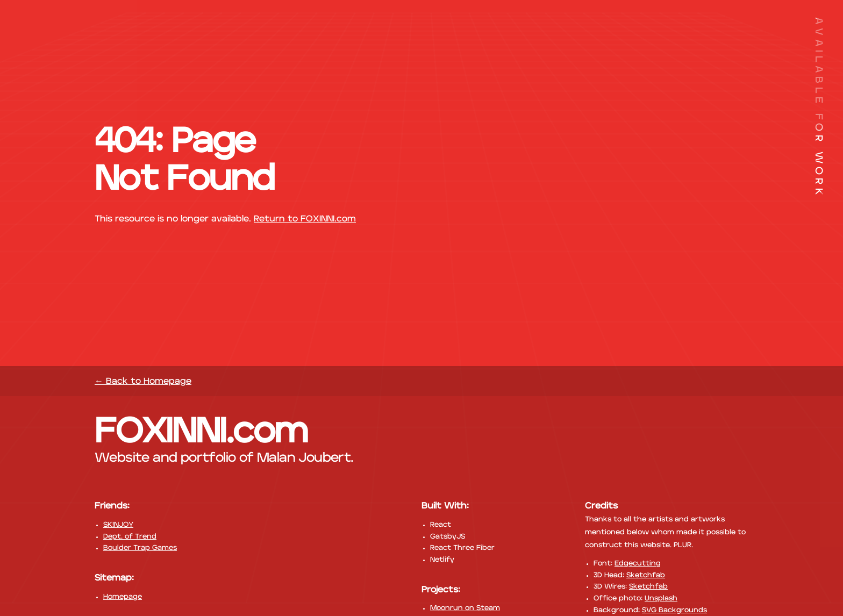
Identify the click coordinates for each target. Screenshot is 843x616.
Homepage (123, 597)
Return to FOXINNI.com (305, 219)
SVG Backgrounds (674, 610)
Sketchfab (646, 575)
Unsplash (661, 599)
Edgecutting (638, 564)
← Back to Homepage (143, 381)
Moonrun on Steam (465, 608)
